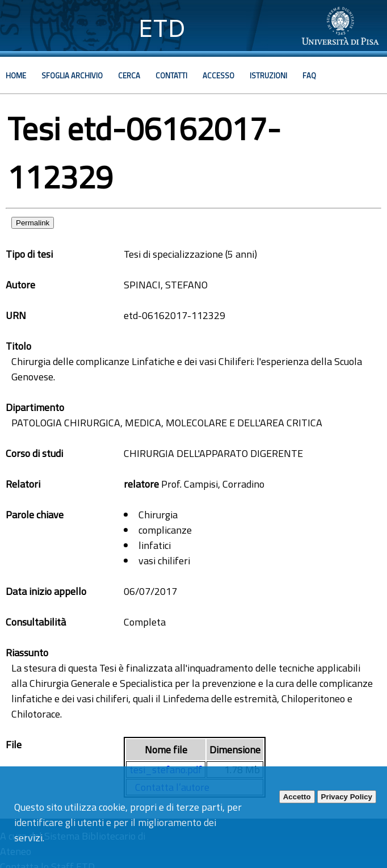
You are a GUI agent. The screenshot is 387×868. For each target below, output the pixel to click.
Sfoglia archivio (72, 76)
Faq (309, 76)
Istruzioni (268, 76)
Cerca (129, 76)
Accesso (218, 76)
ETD (162, 28)
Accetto (297, 797)
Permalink (33, 223)
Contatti (171, 76)
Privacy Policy (347, 797)
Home (16, 76)
